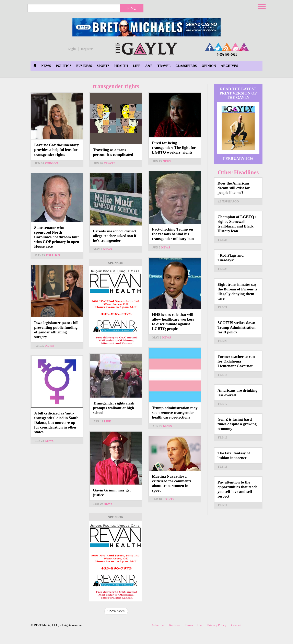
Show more (116, 611)
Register (87, 49)
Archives (229, 66)
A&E (149, 66)
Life (137, 66)
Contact (236, 625)
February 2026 (238, 159)
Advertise (158, 625)
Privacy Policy (217, 625)
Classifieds (186, 66)
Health (121, 66)
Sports (103, 66)
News (46, 66)
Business (84, 66)
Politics (63, 66)
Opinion (209, 66)
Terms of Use (194, 625)
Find (132, 8)
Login (72, 49)
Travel (164, 66)
